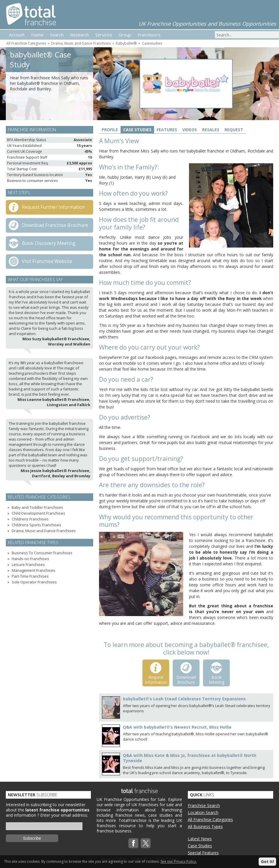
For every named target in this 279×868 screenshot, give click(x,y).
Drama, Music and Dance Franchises (81, 43)
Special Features (203, 853)
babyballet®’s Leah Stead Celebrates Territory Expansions (184, 699)
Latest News (200, 839)
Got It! (267, 861)
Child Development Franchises (38, 513)
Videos (190, 130)
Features (167, 130)
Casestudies (152, 43)
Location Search (203, 812)
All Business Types (205, 826)
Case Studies (137, 130)
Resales (211, 130)
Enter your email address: (64, 815)
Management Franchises (33, 570)
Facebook (133, 843)
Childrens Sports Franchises (36, 525)
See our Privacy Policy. (179, 861)
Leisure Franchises (28, 564)
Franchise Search (204, 805)
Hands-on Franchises (30, 559)
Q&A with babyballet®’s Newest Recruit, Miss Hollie (177, 727)
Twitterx (146, 843)
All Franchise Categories (26, 43)
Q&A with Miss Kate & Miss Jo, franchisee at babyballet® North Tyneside (190, 758)
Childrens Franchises (30, 519)
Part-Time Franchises (30, 576)
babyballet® (126, 43)
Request (234, 130)
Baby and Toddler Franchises (37, 507)
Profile (110, 130)
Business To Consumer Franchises (42, 553)
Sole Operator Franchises (34, 582)
